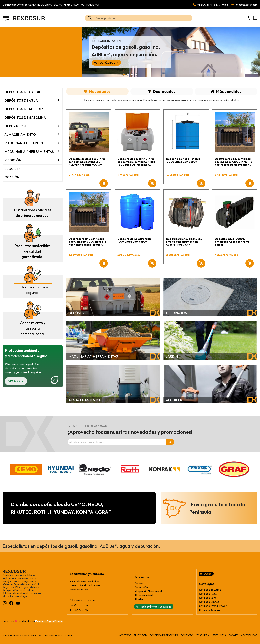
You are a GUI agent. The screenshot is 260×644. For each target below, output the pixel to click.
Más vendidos (226, 91)
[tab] (97, 91)
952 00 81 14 (205, 5)
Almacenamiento (20, 135)
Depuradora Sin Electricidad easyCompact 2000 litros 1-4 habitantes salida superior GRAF (234, 162)
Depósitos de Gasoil (23, 92)
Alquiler (12, 169)
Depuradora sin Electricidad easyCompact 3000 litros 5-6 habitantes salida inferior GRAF (87, 242)
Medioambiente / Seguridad (155, 607)
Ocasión (12, 177)
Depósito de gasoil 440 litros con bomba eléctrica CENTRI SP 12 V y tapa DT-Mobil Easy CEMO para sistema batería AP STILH (137, 162)
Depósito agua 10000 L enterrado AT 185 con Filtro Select (232, 242)
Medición (13, 160)
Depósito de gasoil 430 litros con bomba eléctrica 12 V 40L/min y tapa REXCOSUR (87, 162)
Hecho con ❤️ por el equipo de (33, 621)
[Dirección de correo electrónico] (117, 442)
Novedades (97, 91)
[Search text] (144, 18)
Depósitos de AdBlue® (24, 109)
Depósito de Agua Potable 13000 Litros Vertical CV (183, 160)
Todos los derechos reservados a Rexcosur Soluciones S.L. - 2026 (38, 635)
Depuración (15, 126)
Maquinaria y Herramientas (29, 152)
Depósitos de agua (21, 100)
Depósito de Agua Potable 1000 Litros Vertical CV (135, 240)
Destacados (162, 91)
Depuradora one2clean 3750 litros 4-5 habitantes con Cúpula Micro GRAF (184, 242)
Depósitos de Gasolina (25, 117)
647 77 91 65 (221, 5)
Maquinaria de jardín (24, 143)
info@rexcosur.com (247, 5)
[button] (124, 75)
